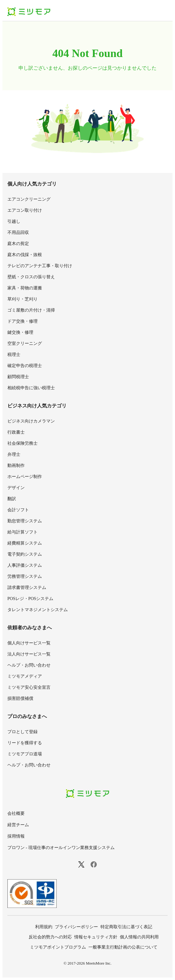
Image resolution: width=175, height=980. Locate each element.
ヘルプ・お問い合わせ (29, 665)
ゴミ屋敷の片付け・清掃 (31, 310)
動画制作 (16, 465)
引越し (14, 221)
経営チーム (18, 825)
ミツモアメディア (25, 676)
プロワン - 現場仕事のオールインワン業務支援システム (61, 848)
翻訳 (12, 499)
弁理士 (14, 454)
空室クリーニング (25, 343)
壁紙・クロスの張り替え (31, 277)
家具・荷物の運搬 (25, 288)
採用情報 (16, 836)
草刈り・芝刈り (22, 299)
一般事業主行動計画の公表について (123, 947)
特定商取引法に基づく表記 (126, 927)
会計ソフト (18, 510)
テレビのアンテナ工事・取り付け (40, 266)
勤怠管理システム (25, 521)
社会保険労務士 (22, 443)
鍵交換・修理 (20, 332)
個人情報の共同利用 (139, 937)
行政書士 (16, 432)
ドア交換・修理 (22, 321)
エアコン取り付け (25, 210)
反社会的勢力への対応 (50, 937)
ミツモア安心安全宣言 (29, 687)
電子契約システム (25, 554)
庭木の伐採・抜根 (25, 255)
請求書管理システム (27, 588)
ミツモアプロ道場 (25, 754)
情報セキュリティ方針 (96, 937)
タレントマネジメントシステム (38, 610)
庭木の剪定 (18, 244)
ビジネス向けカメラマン (31, 421)
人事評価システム (25, 565)
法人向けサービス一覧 (29, 654)
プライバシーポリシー (76, 927)
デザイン (16, 488)
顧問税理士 (18, 377)
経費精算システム (25, 543)
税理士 (14, 355)
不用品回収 (18, 233)
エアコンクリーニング (29, 199)
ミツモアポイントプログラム (58, 947)
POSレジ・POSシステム (30, 599)
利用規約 (44, 927)
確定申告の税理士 (25, 366)
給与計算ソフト (22, 532)
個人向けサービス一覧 (29, 643)
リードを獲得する (25, 743)
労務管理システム (25, 576)
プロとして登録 (22, 732)
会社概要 (16, 813)
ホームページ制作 (25, 477)
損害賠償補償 (20, 698)
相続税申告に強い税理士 (31, 388)
